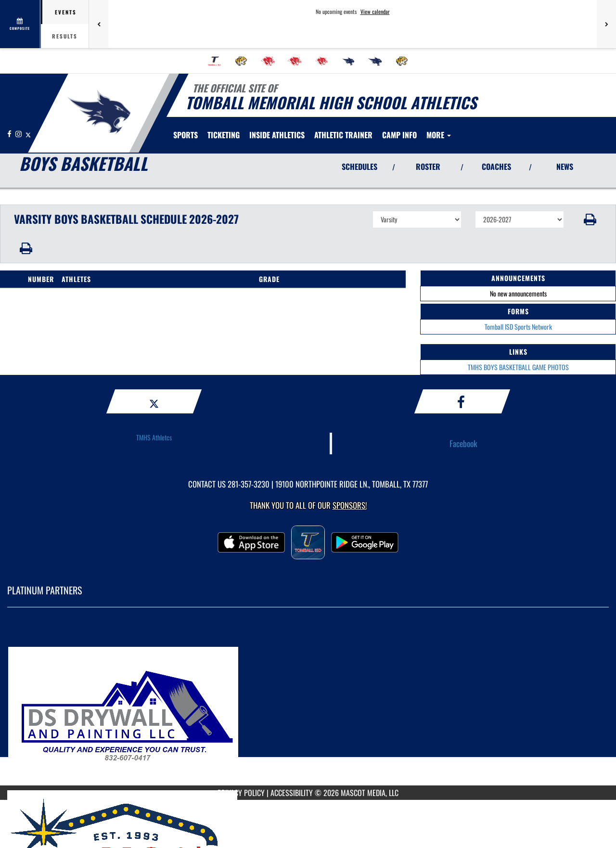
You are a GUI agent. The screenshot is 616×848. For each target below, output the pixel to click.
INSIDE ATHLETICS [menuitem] (277, 135)
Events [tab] (66, 12)
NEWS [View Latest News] (565, 167)
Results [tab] (65, 36)
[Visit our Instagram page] (19, 134)
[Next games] (606, 24)
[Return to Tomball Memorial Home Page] (99, 112)
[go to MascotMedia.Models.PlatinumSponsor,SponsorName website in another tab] (308, 704)
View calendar (375, 12)
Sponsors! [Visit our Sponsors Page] (350, 505)
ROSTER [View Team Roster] (428, 167)
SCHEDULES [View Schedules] (359, 167)
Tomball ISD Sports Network (518, 327)
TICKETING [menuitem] (224, 135)
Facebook (463, 443)
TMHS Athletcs (154, 437)
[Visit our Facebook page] (10, 134)
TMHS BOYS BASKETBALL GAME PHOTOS (518, 367)
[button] (590, 219)
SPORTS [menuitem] (186, 135)
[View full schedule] (20, 24)
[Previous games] (99, 24)
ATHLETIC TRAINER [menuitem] (343, 135)
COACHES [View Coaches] (496, 167)
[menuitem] (214, 61)
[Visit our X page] (28, 134)
